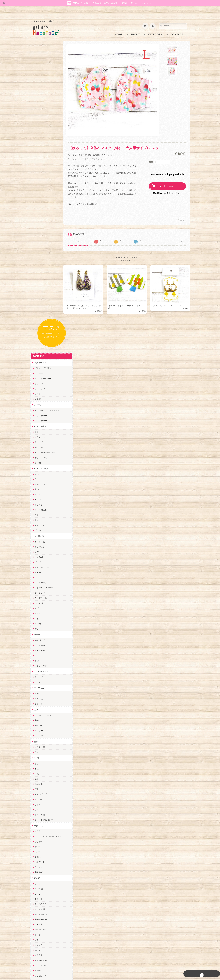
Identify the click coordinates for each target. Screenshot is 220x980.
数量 (151, 156)
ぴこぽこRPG (41, 688)
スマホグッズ (41, 507)
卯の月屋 (38, 601)
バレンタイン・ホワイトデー (48, 549)
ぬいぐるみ (40, 259)
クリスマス (40, 580)
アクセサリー (40, 75)
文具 (36, 422)
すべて (81, 235)
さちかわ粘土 (41, 791)
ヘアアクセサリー (43, 91)
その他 (37, 111)
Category (155, 28)
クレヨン (38, 448)
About (135, 28)
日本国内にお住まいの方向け (167, 187)
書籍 (36, 454)
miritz (37, 760)
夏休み (37, 569)
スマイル (38, 801)
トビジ (37, 647)
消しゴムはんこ (42, 170)
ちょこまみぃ (41, 678)
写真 (36, 502)
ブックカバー (41, 305)
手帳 (36, 433)
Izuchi (37, 606)
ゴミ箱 (37, 243)
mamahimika (40, 627)
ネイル (37, 522)
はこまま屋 (40, 622)
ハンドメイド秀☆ (43, 698)
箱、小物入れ (41, 222)
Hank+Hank (40, 750)
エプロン (38, 321)
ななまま (38, 775)
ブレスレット (41, 101)
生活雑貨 (38, 512)
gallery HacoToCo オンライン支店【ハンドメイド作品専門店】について (48, 913)
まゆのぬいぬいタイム (45, 780)
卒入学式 (38, 585)
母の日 (37, 559)
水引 (36, 476)
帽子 (36, 341)
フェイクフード (41, 384)
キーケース (40, 254)
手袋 (36, 373)
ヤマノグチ (40, 704)
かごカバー (40, 316)
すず (36, 842)
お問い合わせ (40, 922)
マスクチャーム (42, 133)
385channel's (41, 796)
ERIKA (38, 847)
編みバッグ (40, 353)
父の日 (37, 564)
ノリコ (37, 714)
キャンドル (40, 238)
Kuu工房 (38, 637)
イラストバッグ (42, 150)
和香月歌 (38, 668)
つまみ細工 (40, 270)
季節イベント (40, 538)
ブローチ (38, 86)
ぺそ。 (37, 709)
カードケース (41, 310)
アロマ (37, 212)
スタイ (37, 326)
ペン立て (38, 207)
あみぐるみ (40, 363)
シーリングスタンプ (44, 532)
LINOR (38, 811)
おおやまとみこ (42, 673)
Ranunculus (40, 642)
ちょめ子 (38, 755)
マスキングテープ (43, 428)
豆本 (36, 465)
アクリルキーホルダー (45, 165)
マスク (37, 290)
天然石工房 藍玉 (42, 719)
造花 (36, 486)
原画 (36, 144)
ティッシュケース (43, 280)
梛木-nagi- (39, 724)
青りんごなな (41, 617)
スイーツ (38, 390)
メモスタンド (41, 197)
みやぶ (37, 683)
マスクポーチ (41, 295)
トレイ (37, 233)
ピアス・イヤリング (44, 81)
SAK (36, 862)
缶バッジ (38, 160)
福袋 (36, 491)
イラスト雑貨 (40, 139)
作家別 (37, 590)
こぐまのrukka (41, 806)
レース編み (40, 358)
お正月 (37, 544)
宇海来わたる (41, 632)
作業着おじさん (42, 729)
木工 (36, 481)
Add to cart (167, 180)
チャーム (38, 117)
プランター (40, 217)
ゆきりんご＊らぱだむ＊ (46, 831)
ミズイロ (38, 611)
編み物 (37, 347)
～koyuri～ (39, 744)
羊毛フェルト (40, 400)
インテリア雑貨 (41, 181)
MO (36, 652)
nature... (38, 826)
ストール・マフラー (44, 300)
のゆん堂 (38, 821)
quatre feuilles (41, 693)
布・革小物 (39, 249)
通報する (183, 214)
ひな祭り (38, 554)
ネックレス (40, 96)
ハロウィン (40, 575)
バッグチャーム (42, 128)
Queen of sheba (42, 770)
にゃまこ (38, 657)
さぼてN (38, 816)
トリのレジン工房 (43, 852)
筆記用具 (38, 438)
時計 (36, 227)
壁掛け (37, 202)
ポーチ (37, 285)
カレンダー (40, 155)
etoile (37, 857)
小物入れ (38, 497)
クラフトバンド (42, 378)
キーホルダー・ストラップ (47, 123)
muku (37, 663)
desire (37, 765)
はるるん (38, 734)
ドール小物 (40, 527)
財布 (36, 264)
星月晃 (37, 739)
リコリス (38, 596)
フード (37, 395)
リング (37, 106)
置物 (36, 187)
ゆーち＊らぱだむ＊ (44, 836)
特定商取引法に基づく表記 (46, 934)
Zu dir (37, 867)
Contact (177, 28)
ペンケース (40, 443)
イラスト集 (40, 459)
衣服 (36, 331)
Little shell (39, 785)
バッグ (37, 275)
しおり (37, 517)
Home (119, 28)
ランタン (38, 192)
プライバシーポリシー (44, 928)
